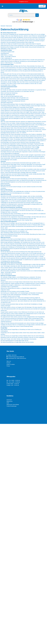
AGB (8, 403)
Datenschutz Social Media (13, 405)
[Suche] (37, 15)
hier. (38, 147)
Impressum (9, 400)
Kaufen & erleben (11, 364)
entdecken (23, 2)
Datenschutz (9, 401)
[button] (2, 6)
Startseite (3, 26)
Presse (8, 366)
